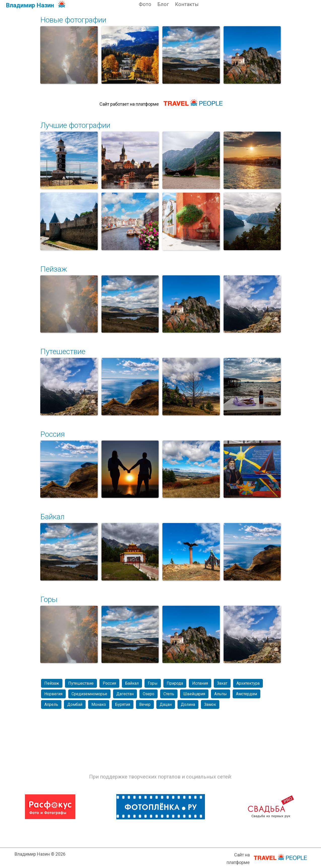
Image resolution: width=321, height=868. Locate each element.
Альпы (221, 694)
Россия (52, 434)
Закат (222, 683)
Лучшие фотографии (75, 125)
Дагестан (125, 694)
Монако (99, 704)
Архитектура (248, 683)
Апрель (51, 704)
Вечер (145, 704)
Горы (49, 599)
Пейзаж (54, 269)
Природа (175, 683)
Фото (145, 4)
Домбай (75, 704)
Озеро (149, 694)
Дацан (166, 704)
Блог (163, 4)
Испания (200, 683)
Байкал (52, 517)
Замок (210, 704)
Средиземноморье (89, 694)
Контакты (187, 4)
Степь (169, 694)
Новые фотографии (73, 20)
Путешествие (63, 351)
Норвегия (53, 694)
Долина (188, 704)
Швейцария (194, 694)
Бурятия (123, 704)
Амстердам (246, 694)
